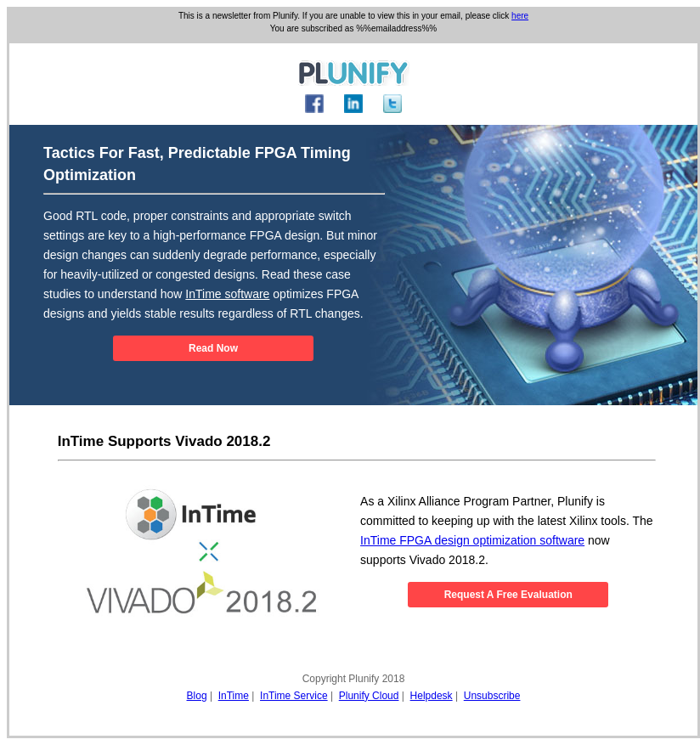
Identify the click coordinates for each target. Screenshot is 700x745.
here (520, 16)
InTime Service (294, 696)
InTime (234, 696)
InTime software (227, 294)
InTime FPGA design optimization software (472, 540)
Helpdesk (432, 696)
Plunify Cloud (369, 696)
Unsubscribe (492, 696)
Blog (197, 696)
